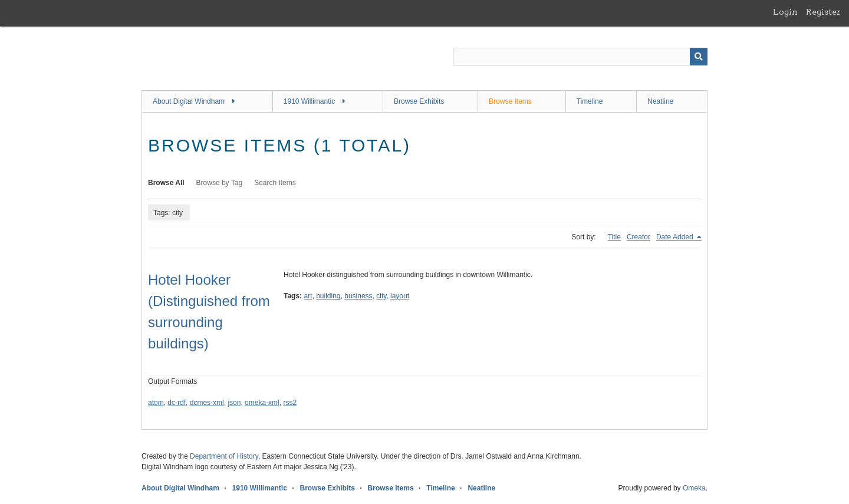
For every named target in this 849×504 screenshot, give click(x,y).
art (308, 296)
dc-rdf (177, 403)
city (381, 296)
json (234, 403)
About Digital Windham (189, 101)
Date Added (676, 237)
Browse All (166, 183)
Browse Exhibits (419, 101)
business (358, 296)
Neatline (660, 101)
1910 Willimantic (309, 101)
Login (785, 12)
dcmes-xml (207, 403)
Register (823, 12)
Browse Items (510, 101)
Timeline (590, 101)
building (328, 296)
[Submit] (699, 57)
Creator (639, 237)
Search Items (275, 183)
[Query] (580, 57)
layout (400, 296)
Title (614, 237)
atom (156, 403)
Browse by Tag (220, 183)
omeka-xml (262, 403)
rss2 (290, 403)
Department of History (224, 456)
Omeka (694, 488)
